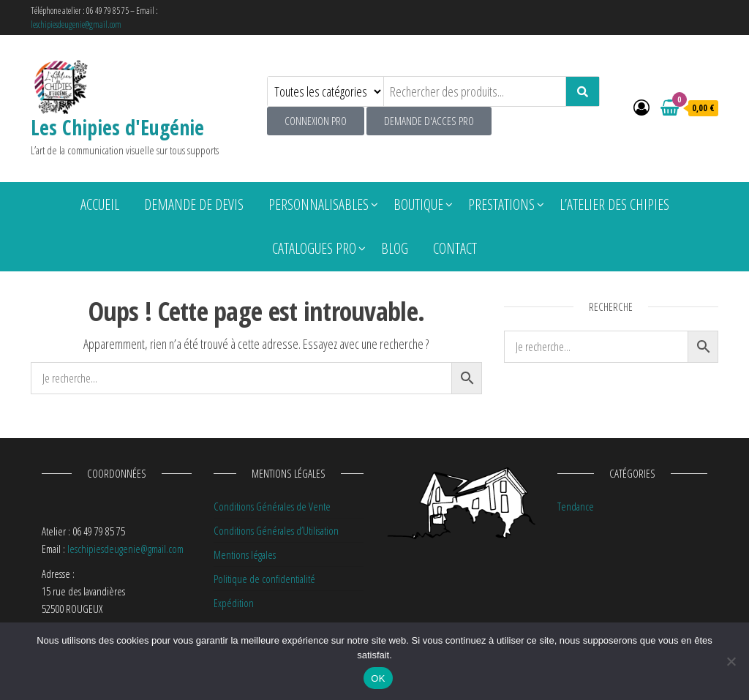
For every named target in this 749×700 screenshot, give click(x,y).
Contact (455, 248)
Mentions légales (245, 554)
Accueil (100, 204)
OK (378, 678)
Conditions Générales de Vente (272, 506)
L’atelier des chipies (614, 204)
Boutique (418, 204)
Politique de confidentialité (264, 579)
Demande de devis (194, 204)
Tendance (576, 506)
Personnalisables (319, 204)
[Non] (731, 661)
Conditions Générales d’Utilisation (276, 530)
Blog (395, 248)
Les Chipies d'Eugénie (117, 127)
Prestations (501, 204)
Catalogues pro (314, 248)
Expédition (234, 603)
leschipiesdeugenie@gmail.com (76, 25)
